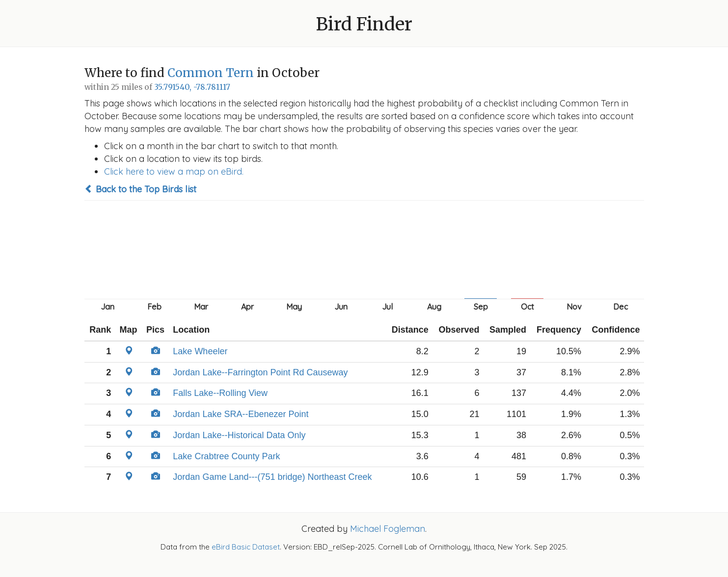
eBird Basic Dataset (246, 547)
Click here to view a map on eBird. (174, 171)
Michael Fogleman (388, 529)
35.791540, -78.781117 (192, 87)
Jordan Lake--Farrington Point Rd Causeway (260, 372)
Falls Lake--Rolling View (220, 393)
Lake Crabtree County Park (226, 456)
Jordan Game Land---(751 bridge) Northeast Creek (272, 477)
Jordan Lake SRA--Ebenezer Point (241, 414)
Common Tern (211, 73)
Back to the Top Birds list (140, 189)
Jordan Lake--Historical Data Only (239, 435)
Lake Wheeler (200, 351)
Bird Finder (364, 24)
